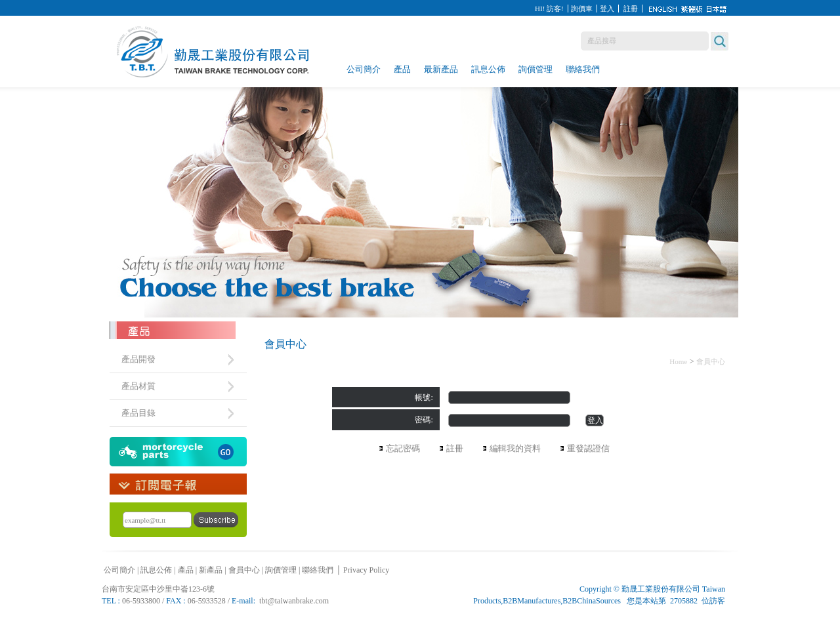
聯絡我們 (583, 69)
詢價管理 (535, 69)
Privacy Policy (366, 570)
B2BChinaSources (592, 601)
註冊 (631, 9)
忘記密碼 (403, 448)
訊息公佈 (488, 69)
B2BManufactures (532, 601)
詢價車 (582, 9)
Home (678, 361)
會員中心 (711, 361)
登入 (607, 9)
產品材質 (138, 386)
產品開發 (138, 359)
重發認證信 (588, 448)
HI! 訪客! (549, 9)
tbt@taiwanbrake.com (294, 601)
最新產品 (441, 69)
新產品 (211, 570)
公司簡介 (364, 69)
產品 (402, 69)
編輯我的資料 (515, 448)
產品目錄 (138, 413)
